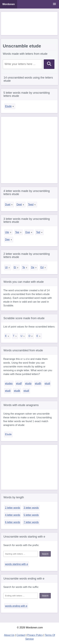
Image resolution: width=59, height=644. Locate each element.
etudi (47, 383)
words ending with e (16, 606)
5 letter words (31, 515)
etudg (28, 383)
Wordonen (9, 4)
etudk (17, 391)
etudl (26, 391)
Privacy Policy (35, 635)
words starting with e (17, 564)
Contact (21, 635)
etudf (19, 383)
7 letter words (31, 522)
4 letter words (13, 515)
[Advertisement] (29, 23)
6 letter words (13, 522)
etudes (9, 383)
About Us (9, 635)
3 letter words (31, 508)
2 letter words (13, 508)
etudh (38, 383)
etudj (8, 391)
